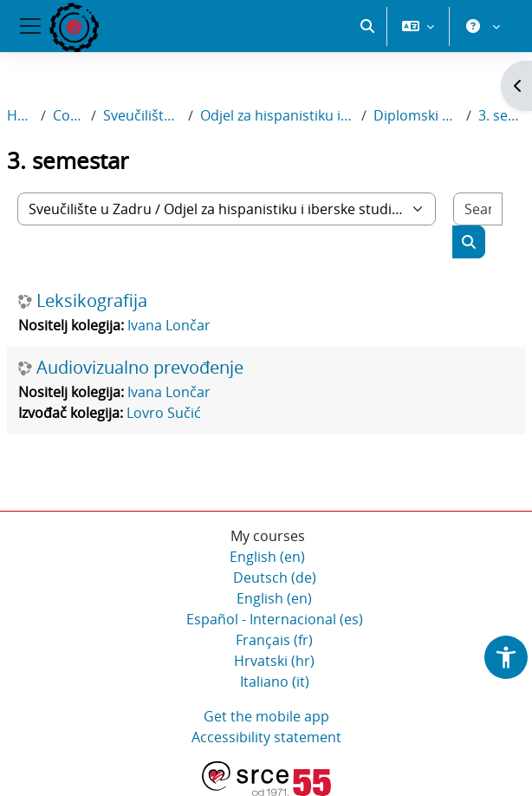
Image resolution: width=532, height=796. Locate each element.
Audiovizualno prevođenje (140, 368)
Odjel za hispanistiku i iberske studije (278, 115)
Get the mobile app (266, 716)
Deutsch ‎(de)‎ (275, 577)
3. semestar (502, 115)
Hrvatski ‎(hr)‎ (274, 661)
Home (20, 115)
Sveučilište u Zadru (142, 115)
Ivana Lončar (169, 325)
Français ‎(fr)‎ (274, 640)
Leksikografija (92, 301)
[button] (367, 26)
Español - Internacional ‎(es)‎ (275, 619)
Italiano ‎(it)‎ (275, 682)
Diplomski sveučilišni (416, 115)
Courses (68, 115)
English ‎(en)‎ (267, 557)
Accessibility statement (266, 737)
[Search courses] (478, 209)
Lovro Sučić (164, 413)
